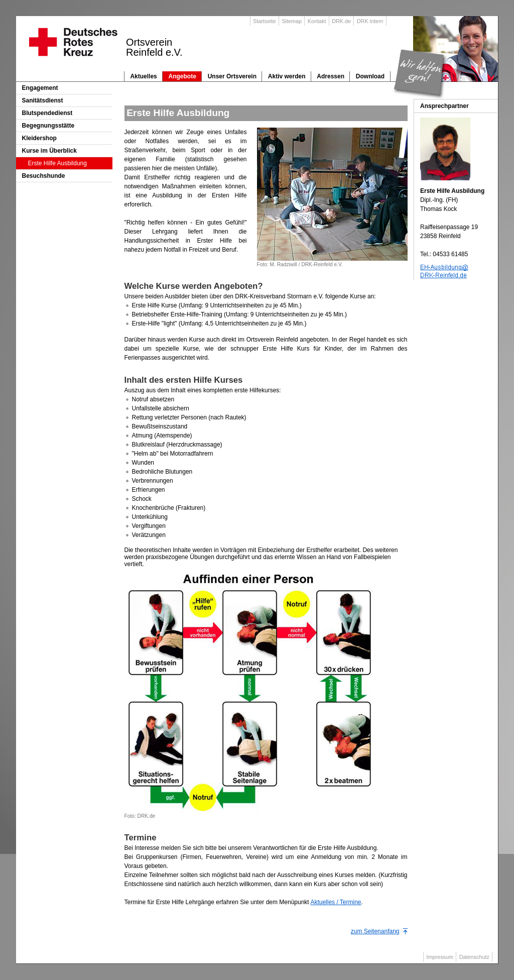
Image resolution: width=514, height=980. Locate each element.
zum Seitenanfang (375, 931)
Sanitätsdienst (43, 100)
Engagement (40, 88)
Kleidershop (39, 138)
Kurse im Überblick (49, 151)
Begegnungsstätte (48, 126)
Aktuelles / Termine (336, 902)
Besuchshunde (44, 176)
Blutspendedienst (47, 113)
